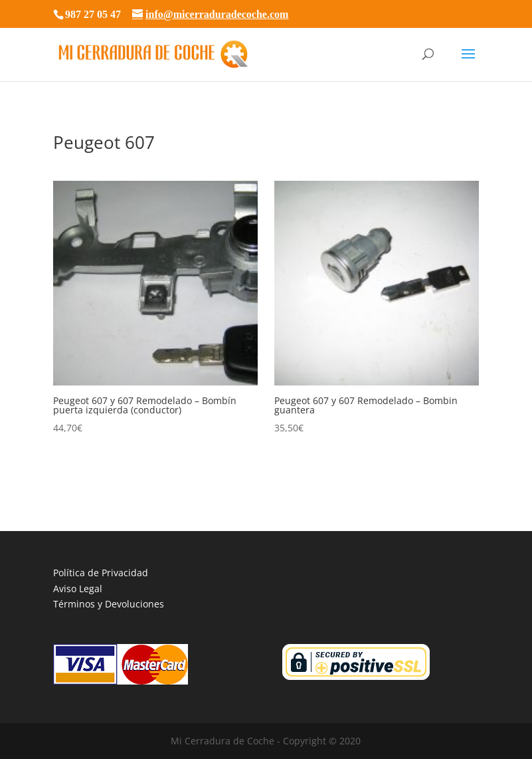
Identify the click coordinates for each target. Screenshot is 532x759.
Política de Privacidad (101, 573)
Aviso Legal (78, 589)
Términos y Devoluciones (109, 604)
